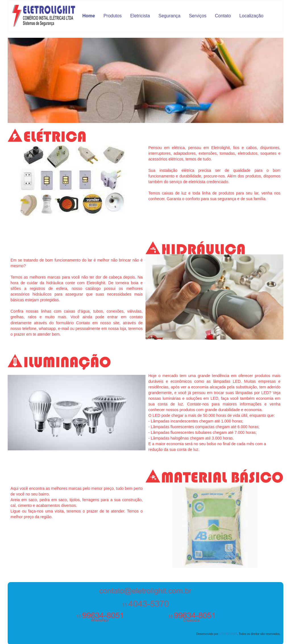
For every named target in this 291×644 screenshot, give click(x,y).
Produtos (113, 16)
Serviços (198, 16)
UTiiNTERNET (228, 634)
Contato (223, 16)
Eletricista (140, 16)
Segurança (170, 16)
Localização (251, 16)
